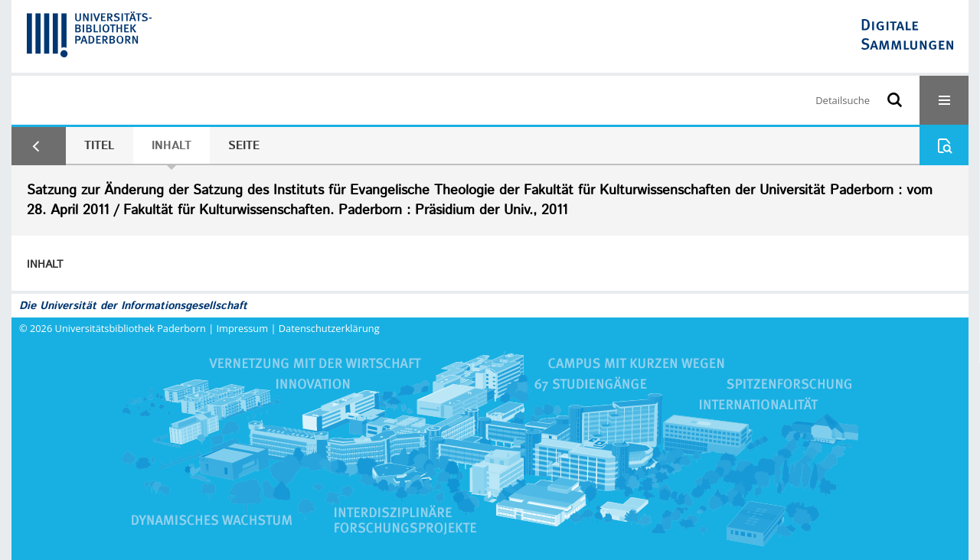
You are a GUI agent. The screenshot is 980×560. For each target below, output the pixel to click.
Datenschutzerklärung (329, 328)
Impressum (243, 328)
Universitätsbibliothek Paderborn (131, 328)
